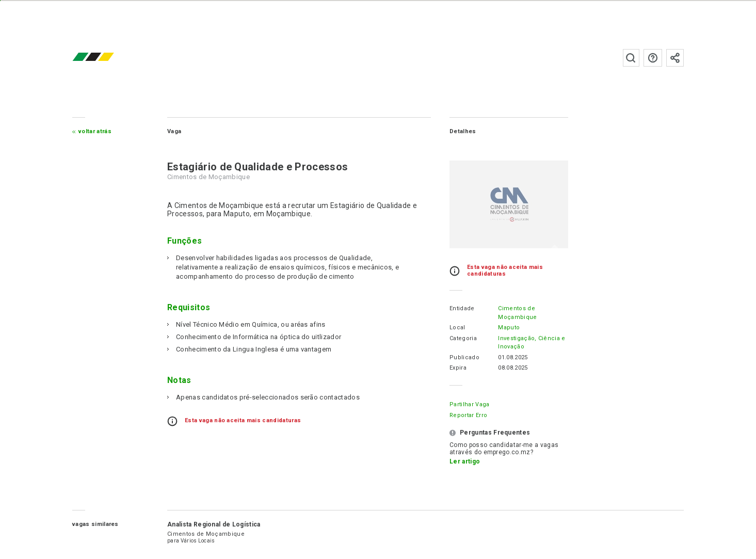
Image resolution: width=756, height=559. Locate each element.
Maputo (509, 328)
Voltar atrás (95, 131)
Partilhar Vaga (469, 404)
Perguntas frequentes (653, 58)
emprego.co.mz (108, 58)
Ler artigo (465, 461)
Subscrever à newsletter (675, 58)
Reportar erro (468, 415)
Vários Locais (198, 541)
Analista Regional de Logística (214, 524)
